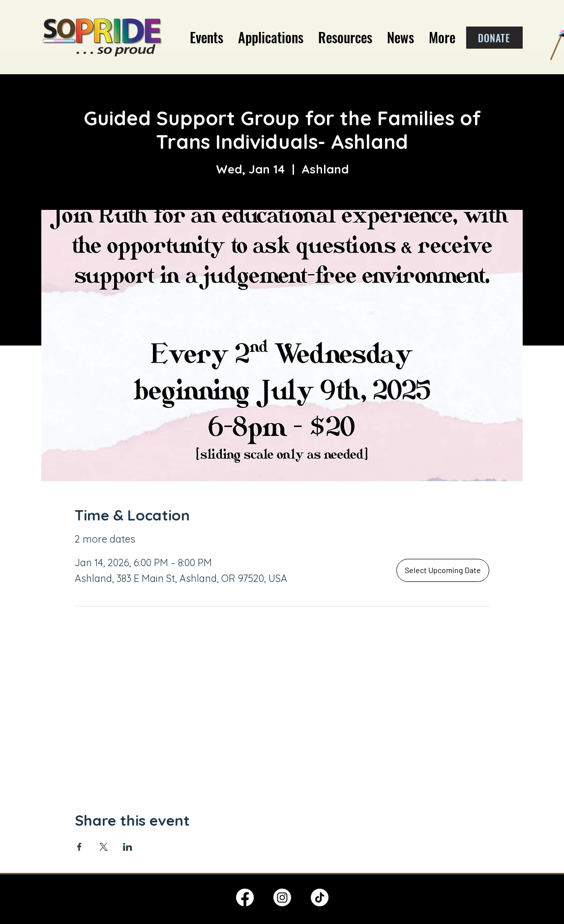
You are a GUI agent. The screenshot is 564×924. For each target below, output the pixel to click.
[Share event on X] (104, 847)
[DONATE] (494, 38)
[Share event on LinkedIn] (128, 847)
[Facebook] (245, 897)
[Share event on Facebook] (79, 847)
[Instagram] (282, 897)
